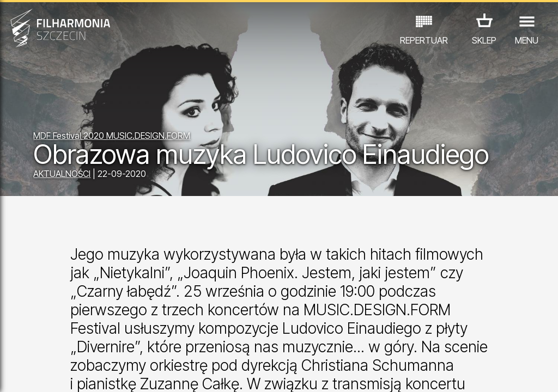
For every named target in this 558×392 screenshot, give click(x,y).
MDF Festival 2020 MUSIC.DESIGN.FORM (112, 136)
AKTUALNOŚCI (62, 174)
